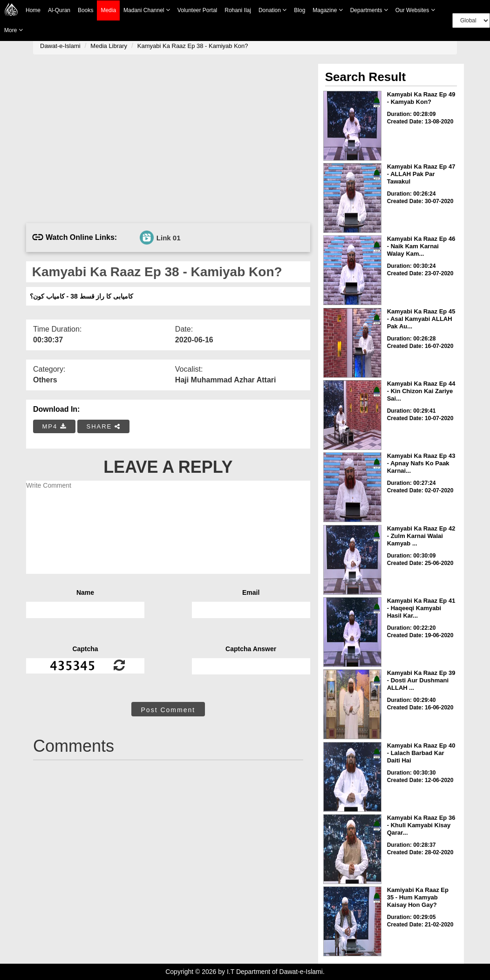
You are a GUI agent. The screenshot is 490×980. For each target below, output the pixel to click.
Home (33, 10)
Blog (299, 10)
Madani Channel (147, 10)
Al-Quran (59, 10)
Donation (272, 10)
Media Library (109, 46)
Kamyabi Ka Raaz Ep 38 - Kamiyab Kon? (193, 46)
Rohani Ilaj (238, 10)
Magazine (327, 10)
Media (108, 10)
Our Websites (415, 10)
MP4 (54, 426)
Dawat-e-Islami (60, 46)
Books (85, 10)
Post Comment (168, 710)
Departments (369, 10)
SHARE (103, 426)
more (14, 30)
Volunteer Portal (197, 10)
